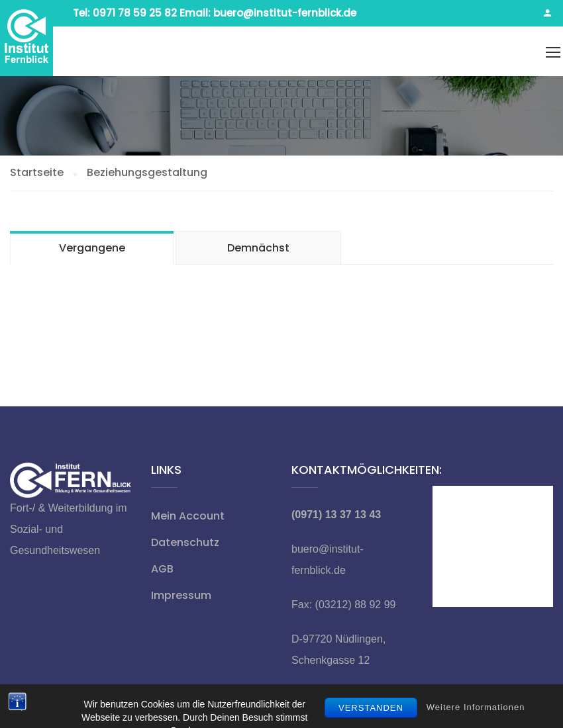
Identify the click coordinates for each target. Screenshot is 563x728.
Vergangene (92, 248)
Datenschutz (185, 542)
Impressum (181, 595)
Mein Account (188, 516)
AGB (162, 569)
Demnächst (258, 248)
